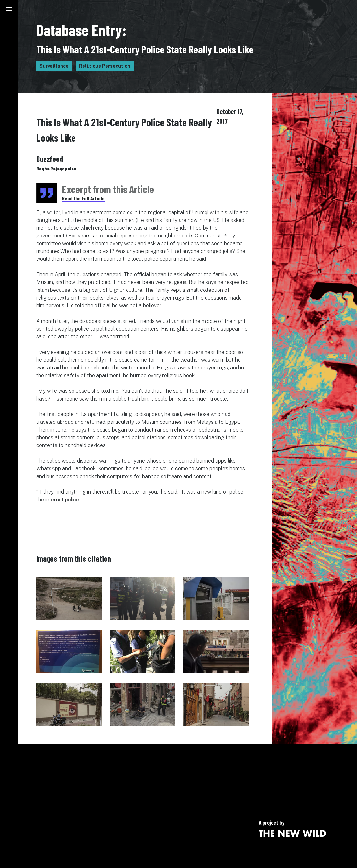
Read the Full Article (83, 198)
